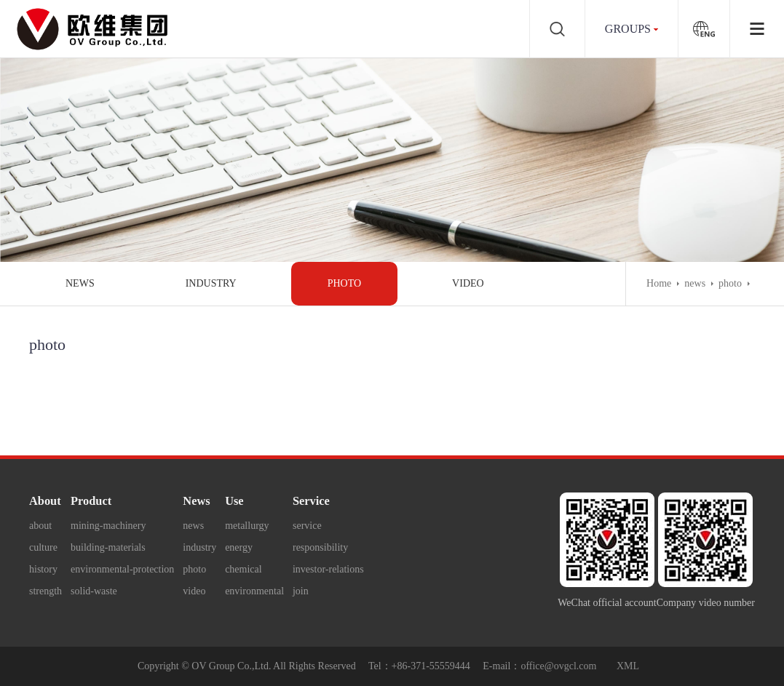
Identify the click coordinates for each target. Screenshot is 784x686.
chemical (243, 569)
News (196, 501)
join (301, 591)
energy (239, 547)
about (40, 526)
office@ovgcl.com (558, 666)
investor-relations (328, 569)
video (468, 283)
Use (234, 501)
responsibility (320, 547)
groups (628, 29)
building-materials (108, 547)
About (45, 501)
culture (43, 547)
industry (211, 283)
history (43, 569)
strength (45, 591)
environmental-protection (122, 569)
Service (311, 501)
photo (344, 283)
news (80, 283)
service (307, 526)
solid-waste (94, 591)
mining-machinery (108, 526)
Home (659, 283)
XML (628, 666)
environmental (254, 591)
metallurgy (247, 526)
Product (91, 501)
